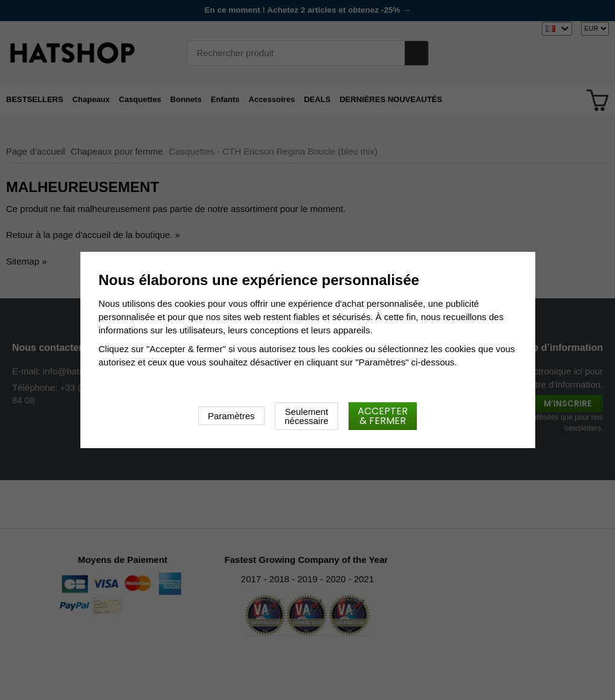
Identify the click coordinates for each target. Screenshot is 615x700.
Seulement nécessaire (307, 416)
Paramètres (231, 416)
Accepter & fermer (383, 416)
